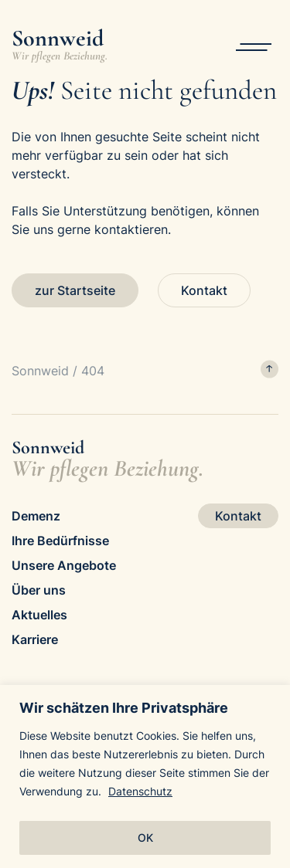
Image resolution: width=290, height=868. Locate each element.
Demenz (36, 516)
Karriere (35, 639)
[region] (145, 776)
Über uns (39, 590)
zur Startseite (75, 290)
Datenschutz (140, 791)
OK (145, 837)
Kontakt (204, 290)
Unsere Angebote (64, 565)
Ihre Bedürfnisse (60, 541)
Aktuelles (39, 615)
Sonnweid (40, 371)
